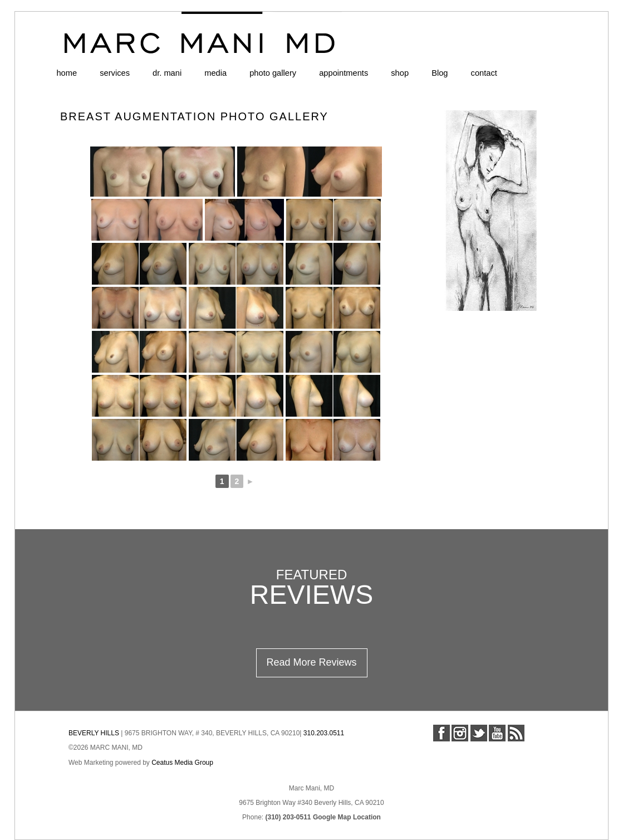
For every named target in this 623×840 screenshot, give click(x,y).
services (115, 73)
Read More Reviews (311, 662)
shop (400, 73)
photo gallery (273, 73)
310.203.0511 (324, 733)
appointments (344, 73)
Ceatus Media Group (182, 763)
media (215, 73)
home (67, 73)
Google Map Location (347, 817)
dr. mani (167, 73)
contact (484, 73)
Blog (440, 73)
